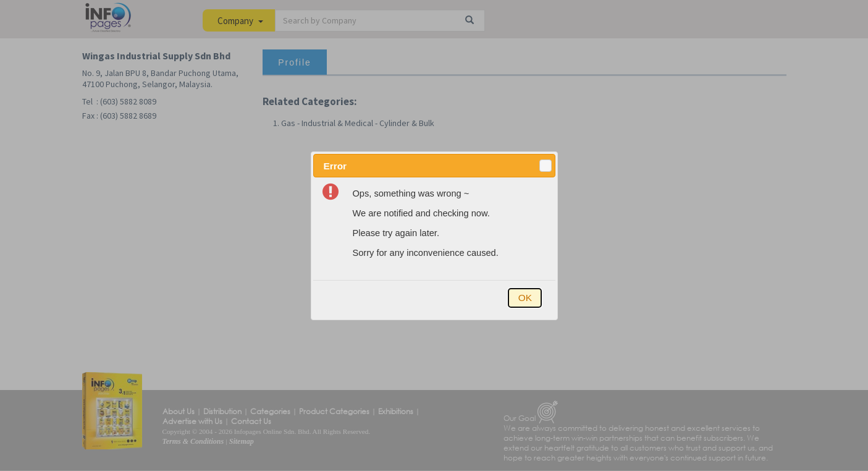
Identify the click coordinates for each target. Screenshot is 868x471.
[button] (546, 166)
